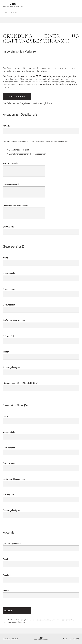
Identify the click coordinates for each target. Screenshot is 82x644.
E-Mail (5, 559)
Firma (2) (7, 126)
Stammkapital (8, 227)
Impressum (6, 639)
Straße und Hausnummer (14, 320)
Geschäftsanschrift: (11, 185)
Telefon (6, 352)
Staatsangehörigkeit (11, 367)
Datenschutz (15, 639)
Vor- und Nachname (12, 544)
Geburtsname (9, 289)
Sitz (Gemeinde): (10, 164)
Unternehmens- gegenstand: (15, 206)
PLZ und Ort (8, 336)
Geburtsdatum (9, 305)
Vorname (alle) (9, 273)
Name (5, 258)
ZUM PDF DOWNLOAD (17, 96)
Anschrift (7, 575)
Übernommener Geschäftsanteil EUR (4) (20, 383)
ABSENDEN (8, 611)
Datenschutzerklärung (44, 620)
